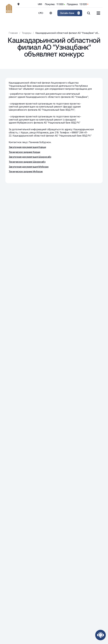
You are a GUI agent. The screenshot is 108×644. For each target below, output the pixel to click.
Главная (13, 33)
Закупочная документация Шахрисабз (30, 157)
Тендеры (27, 33)
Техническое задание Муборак (26, 171)
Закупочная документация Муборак (29, 167)
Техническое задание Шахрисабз (27, 162)
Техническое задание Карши (24, 152)
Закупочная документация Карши (27, 147)
